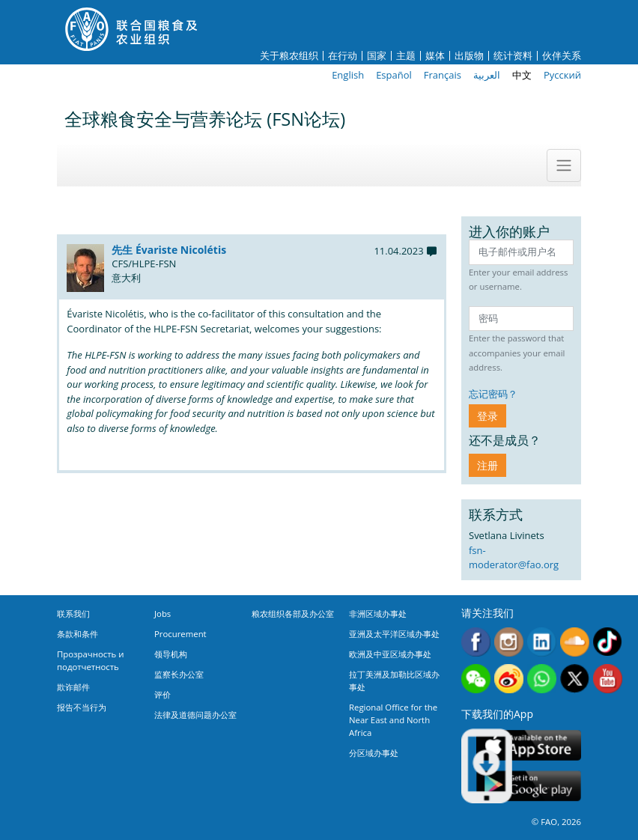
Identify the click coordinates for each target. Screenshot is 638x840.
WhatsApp (542, 679)
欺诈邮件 (73, 687)
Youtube (608, 679)
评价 (162, 694)
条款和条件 (78, 634)
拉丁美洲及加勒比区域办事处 (394, 681)
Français (443, 75)
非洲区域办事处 (378, 614)
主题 (406, 56)
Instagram (509, 642)
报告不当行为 (82, 707)
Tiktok (608, 642)
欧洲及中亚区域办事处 (390, 654)
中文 (522, 75)
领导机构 (171, 654)
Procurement (180, 634)
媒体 (435, 56)
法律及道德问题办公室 (195, 715)
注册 (487, 465)
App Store (529, 745)
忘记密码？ (493, 394)
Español (394, 75)
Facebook (476, 642)
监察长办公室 (179, 674)
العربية (487, 75)
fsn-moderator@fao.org (514, 558)
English (348, 75)
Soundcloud (575, 642)
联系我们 (73, 614)
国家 (377, 56)
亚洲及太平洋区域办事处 (394, 634)
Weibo (509, 679)
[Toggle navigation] (564, 165)
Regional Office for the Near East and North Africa (393, 720)
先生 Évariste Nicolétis (169, 250)
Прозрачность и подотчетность (90, 660)
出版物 (469, 56)
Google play (529, 786)
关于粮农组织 (289, 56)
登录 (487, 416)
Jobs (162, 614)
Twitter (575, 679)
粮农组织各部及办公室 (293, 614)
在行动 (343, 56)
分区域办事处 (374, 753)
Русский (562, 75)
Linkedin (542, 642)
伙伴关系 (562, 56)
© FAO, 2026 (556, 822)
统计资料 (513, 56)
